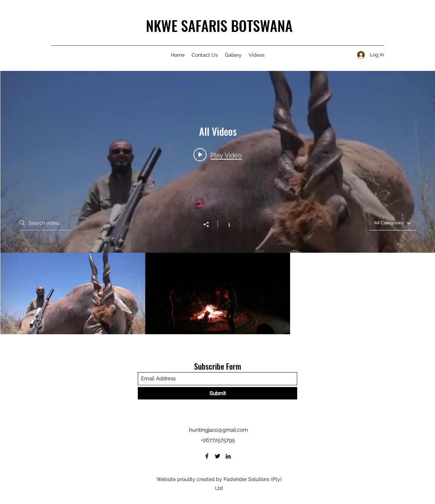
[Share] (210, 224)
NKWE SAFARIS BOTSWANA (219, 26)
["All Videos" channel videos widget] (218, 203)
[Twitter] (217, 456)
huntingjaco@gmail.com (219, 430)
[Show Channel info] (225, 224)
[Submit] (217, 393)
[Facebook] (207, 456)
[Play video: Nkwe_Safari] (218, 155)
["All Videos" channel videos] (218, 293)
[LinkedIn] (228, 456)
